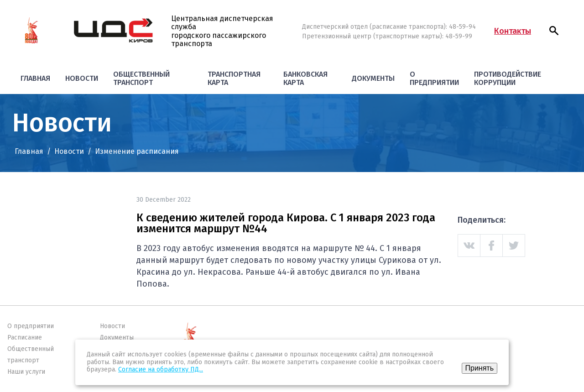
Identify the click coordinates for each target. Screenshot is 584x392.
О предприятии (434, 78)
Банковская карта (305, 78)
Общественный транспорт (141, 78)
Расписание (25, 337)
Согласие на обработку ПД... (161, 369)
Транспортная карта (234, 78)
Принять (480, 368)
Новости (82, 78)
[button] (554, 31)
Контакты (513, 31)
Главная (35, 78)
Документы (373, 78)
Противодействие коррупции (508, 78)
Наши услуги (26, 372)
